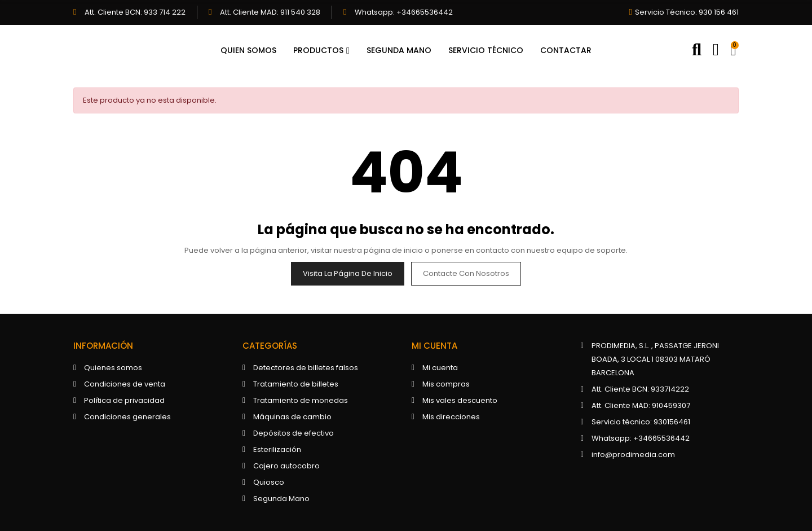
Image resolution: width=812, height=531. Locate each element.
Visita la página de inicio (348, 273)
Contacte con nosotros (466, 273)
